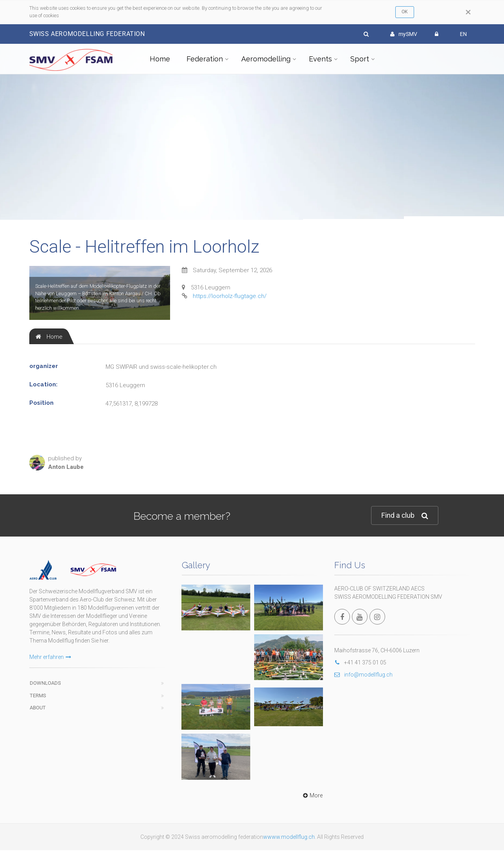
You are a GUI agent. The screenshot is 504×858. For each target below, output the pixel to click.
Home (160, 59)
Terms (38, 696)
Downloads (45, 683)
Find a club (405, 516)
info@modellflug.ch (363, 675)
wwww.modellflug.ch (289, 837)
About (38, 708)
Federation (205, 59)
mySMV (404, 34)
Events (320, 59)
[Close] (468, 12)
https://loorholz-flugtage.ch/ (230, 296)
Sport (360, 59)
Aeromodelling (266, 59)
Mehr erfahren (50, 657)
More (312, 795)
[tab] (49, 336)
